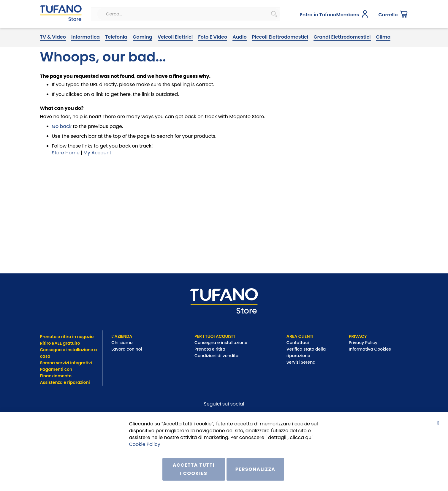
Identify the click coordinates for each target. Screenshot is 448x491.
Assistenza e (53, 382)
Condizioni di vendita (216, 356)
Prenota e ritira (210, 349)
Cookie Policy (145, 444)
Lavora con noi (127, 349)
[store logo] (58, 34)
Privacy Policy (364, 343)
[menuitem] (53, 56)
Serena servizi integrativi (67, 363)
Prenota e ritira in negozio (67, 337)
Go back (62, 145)
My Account (97, 171)
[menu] (224, 56)
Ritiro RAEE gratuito (60, 343)
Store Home (66, 171)
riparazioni (78, 382)
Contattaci (298, 343)
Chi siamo (122, 343)
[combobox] (169, 34)
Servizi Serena (301, 362)
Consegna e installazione (221, 343)
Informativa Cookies (370, 349)
